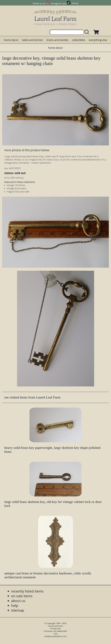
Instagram (56, 3)
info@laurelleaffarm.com (55, 636)
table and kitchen (33, 40)
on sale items (22, 596)
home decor (11, 40)
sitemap (18, 610)
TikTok (75, 3)
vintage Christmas (16, 185)
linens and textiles (57, 40)
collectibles (78, 40)
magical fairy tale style (18, 192)
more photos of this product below (27, 150)
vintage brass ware (16, 188)
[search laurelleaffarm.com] (87, 32)
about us (18, 601)
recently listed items (27, 591)
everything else (98, 40)
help (15, 605)
